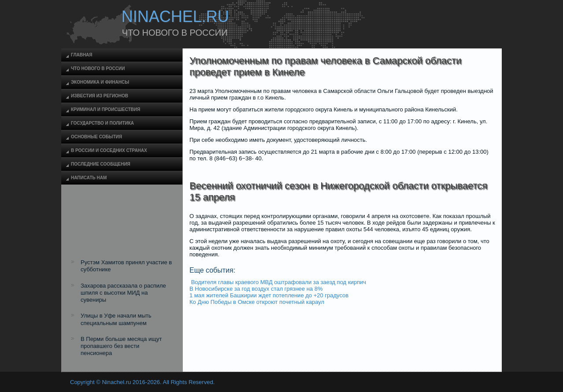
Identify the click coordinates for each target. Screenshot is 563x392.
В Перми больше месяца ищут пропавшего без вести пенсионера (121, 346)
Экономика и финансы (100, 82)
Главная (82, 55)
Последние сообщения (101, 164)
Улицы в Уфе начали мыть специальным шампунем (116, 319)
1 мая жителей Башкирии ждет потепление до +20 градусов (269, 295)
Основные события (96, 137)
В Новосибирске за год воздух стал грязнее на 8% (256, 289)
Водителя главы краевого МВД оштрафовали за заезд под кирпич (279, 282)
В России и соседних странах (109, 150)
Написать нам (89, 178)
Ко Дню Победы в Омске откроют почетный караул (257, 302)
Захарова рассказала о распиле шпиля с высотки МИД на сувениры (123, 293)
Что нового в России (98, 68)
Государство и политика (102, 123)
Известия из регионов (100, 96)
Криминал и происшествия (106, 109)
